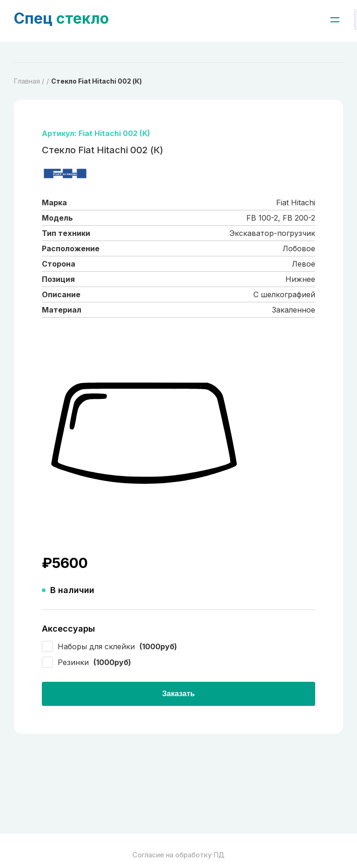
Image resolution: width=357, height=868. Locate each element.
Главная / (29, 81)
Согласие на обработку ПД (178, 855)
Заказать (178, 694)
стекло (61, 18)
